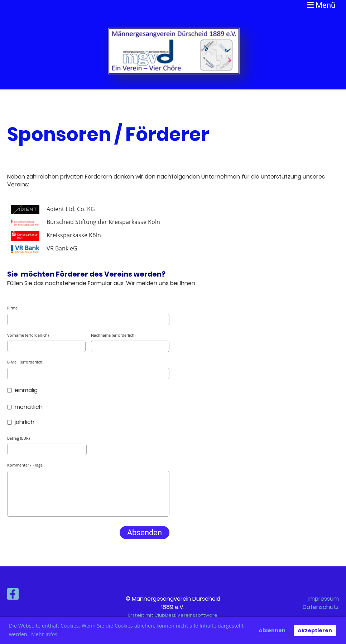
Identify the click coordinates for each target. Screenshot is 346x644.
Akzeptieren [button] (315, 630)
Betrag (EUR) (18, 438)
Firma (12, 308)
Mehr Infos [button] (44, 634)
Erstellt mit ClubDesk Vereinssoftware (173, 615)
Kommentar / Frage (25, 465)
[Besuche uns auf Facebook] (13, 596)
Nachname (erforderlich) (113, 335)
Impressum (324, 599)
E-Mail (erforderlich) (25, 362)
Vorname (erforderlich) (28, 335)
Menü (321, 5)
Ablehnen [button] (272, 630)
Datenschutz (321, 607)
